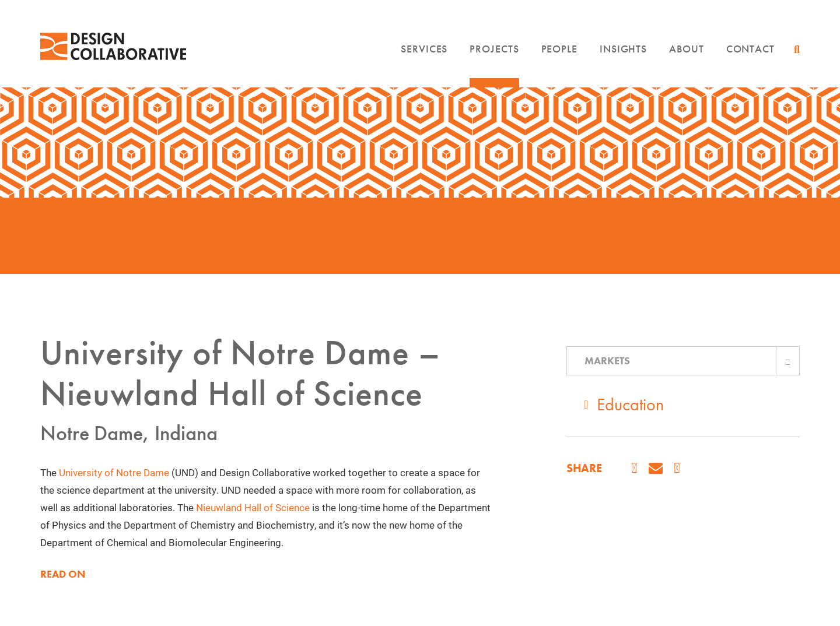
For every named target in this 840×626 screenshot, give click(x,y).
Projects (494, 49)
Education (630, 405)
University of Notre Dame (114, 472)
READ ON (63, 574)
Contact (750, 49)
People (559, 49)
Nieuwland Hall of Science (253, 507)
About (687, 49)
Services (424, 49)
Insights (623, 49)
